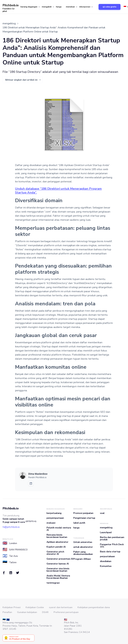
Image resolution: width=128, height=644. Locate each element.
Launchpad (106, 532)
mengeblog (106, 528)
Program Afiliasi (82, 559)
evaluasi (51, 523)
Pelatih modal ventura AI (59, 529)
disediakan (106, 561)
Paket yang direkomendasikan (83, 553)
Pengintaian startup (84, 518)
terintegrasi (53, 583)
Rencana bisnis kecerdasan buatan (57, 536)
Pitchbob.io (11, 508)
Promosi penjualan (83, 513)
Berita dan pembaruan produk (112, 538)
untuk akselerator (83, 547)
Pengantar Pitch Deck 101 (112, 546)
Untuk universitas (83, 542)
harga (59, 7)
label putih (79, 523)
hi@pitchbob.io (11, 527)
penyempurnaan (55, 518)
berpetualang (54, 513)
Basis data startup (110, 552)
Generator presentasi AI (60, 559)
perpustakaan (107, 556)
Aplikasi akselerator (57, 542)
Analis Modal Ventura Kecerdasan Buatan (58, 577)
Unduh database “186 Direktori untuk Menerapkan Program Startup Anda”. (58, 191)
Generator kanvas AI (58, 564)
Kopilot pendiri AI (56, 547)
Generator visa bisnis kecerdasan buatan (58, 570)
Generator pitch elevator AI (55, 553)
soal (102, 513)
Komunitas (106, 566)
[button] (29, 7)
